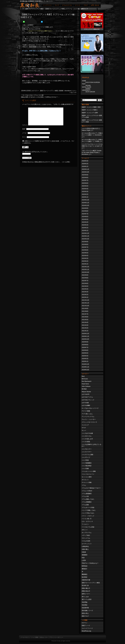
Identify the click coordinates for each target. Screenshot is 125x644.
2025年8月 (85, 178)
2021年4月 (85, 322)
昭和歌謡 (85, 566)
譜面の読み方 (86, 591)
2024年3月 (85, 225)
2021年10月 (85, 306)
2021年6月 (85, 317)
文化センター (44, 637)
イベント (78, 5)
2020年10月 (85, 339)
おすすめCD (86, 394)
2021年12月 (85, 300)
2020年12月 (85, 334)
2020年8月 (85, 345)
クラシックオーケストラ (89, 422)
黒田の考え (85, 613)
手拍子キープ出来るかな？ (90, 563)
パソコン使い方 (87, 519)
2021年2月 (85, 328)
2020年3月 (85, 359)
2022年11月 (85, 269)
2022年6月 (85, 283)
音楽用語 (85, 605)
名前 (24, 129)
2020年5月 (85, 353)
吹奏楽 (84, 552)
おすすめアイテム (87, 397)
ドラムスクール (67, 5)
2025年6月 (85, 183)
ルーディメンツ (87, 544)
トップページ (47, 5)
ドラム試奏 (85, 505)
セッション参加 (87, 477)
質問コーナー (86, 594)
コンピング (85, 425)
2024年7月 (85, 214)
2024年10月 (85, 205)
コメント (25, 125)
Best (83, 376)
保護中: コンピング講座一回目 (91, 107)
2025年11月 (85, 169)
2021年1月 (85, 331)
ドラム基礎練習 (87, 494)
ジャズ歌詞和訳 (87, 466)
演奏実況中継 (86, 580)
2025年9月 (85, 175)
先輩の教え (85, 549)
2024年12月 (85, 200)
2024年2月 (85, 228)
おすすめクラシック (88, 400)
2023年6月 (85, 250)
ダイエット (85, 480)
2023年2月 (85, 261)
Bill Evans (85, 379)
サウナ (84, 428)
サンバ (84, 430)
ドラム (84, 485)
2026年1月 (85, 166)
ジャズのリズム (87, 436)
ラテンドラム (86, 538)
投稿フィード (86, 626)
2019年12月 (85, 364)
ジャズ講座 (35, 637)
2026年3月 (85, 161)
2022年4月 (85, 289)
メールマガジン (25, 637)
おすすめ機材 (86, 405)
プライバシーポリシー (56, 637)
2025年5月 (85, 186)
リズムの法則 (86, 541)
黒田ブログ (85, 616)
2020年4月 (85, 356)
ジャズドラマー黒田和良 (30, 5)
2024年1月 (85, 230)
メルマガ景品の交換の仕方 (90, 128)
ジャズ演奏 (85, 469)
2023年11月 (85, 236)
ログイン (85, 623)
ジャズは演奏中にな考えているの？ (91, 445)
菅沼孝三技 (85, 585)
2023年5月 (85, 253)
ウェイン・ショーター (89, 419)
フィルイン (85, 524)
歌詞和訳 (85, 577)
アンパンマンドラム (88, 417)
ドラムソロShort (87, 491)
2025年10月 (85, 172)
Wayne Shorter (86, 392)
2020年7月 (85, 347)
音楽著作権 (85, 608)
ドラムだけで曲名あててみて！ (91, 488)
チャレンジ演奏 (87, 482)
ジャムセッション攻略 (89, 471)
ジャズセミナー (87, 449)
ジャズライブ (86, 457)
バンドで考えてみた (88, 513)
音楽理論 (85, 602)
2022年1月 (85, 297)
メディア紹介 (86, 535)
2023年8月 (85, 244)
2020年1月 (85, 361)
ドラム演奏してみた (88, 499)
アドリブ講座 (86, 411)
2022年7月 (85, 281)
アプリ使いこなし (87, 414)
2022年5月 (85, 286)
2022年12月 (85, 267)
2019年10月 (85, 370)
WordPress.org (86, 631)
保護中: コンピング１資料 (90, 113)
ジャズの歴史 (86, 442)
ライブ (57, 5)
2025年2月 (85, 194)
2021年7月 (85, 314)
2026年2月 (85, 164)
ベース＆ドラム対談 (88, 527)
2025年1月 (85, 197)
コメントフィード (87, 628)
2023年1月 (85, 264)
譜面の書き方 (86, 588)
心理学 (84, 560)
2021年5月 (85, 320)
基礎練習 (85, 555)
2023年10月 (85, 239)
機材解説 (85, 574)
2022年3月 (85, 292)
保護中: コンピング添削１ (90, 110)
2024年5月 (85, 219)
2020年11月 (85, 336)
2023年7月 (85, 247)
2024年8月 (85, 211)
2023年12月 (85, 233)
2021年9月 (85, 308)
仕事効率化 (85, 546)
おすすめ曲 (85, 403)
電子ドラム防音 (87, 599)
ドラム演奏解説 (87, 502)
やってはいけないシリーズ (90, 408)
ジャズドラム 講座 (87, 455)
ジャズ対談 (85, 460)
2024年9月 (85, 208)
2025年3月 (85, 192)
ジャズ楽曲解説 (87, 463)
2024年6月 (85, 217)
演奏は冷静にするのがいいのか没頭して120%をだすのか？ (40, 97)
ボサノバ (85, 530)
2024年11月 (85, 203)
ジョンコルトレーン (88, 474)
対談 (83, 558)
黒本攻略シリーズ (87, 611)
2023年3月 (85, 258)
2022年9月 (85, 275)
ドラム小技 (85, 496)
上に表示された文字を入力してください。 (35, 152)
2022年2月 (85, 295)
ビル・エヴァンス (87, 521)
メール (25, 133)
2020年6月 (85, 350)
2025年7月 (85, 180)
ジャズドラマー (87, 452)
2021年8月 (85, 311)
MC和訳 (84, 389)
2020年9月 (85, 342)
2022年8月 (85, 278)
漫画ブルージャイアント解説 (49, 91)
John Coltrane (86, 386)
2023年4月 (85, 256)
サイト (24, 137)
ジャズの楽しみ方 (87, 439)
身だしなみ (85, 597)
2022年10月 (85, 272)
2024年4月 (85, 222)
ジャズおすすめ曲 (87, 433)
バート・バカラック (88, 516)
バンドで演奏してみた (89, 510)
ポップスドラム (87, 533)
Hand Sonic (85, 384)
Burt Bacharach (87, 381)
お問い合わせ (95, 5)
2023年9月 (85, 242)
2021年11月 (85, 303)
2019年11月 (85, 367)
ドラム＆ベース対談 (88, 507)
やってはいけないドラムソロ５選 (32, 95)
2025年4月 (85, 189)
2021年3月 (85, 325)
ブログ (86, 5)
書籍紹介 (85, 569)
